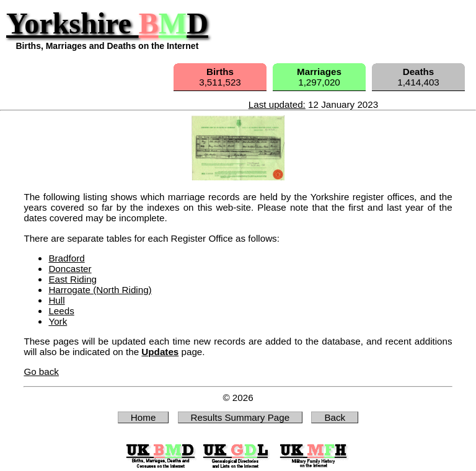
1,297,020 (319, 77)
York (58, 321)
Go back (41, 372)
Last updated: (277, 104)
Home (143, 417)
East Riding (73, 279)
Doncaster (70, 269)
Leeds (61, 311)
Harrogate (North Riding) (100, 290)
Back (335, 417)
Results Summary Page (240, 417)
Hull (56, 300)
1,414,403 (418, 77)
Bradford (66, 258)
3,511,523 (220, 77)
